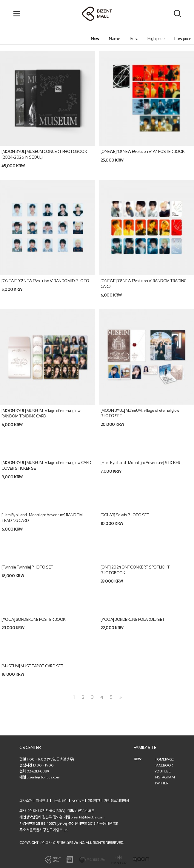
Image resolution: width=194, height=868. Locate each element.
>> (120, 697)
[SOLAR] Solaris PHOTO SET (125, 515)
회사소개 (26, 801)
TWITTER (162, 783)
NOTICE (78, 801)
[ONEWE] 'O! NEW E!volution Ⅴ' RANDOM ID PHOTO (45, 281)
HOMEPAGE (164, 759)
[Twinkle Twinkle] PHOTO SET (27, 567)
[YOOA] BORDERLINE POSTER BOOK (34, 619)
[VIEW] (62, 824)
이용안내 (42, 801)
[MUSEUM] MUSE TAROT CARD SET (32, 666)
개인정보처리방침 (117, 801)
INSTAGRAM (165, 777)
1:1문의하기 (60, 801)
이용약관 (94, 801)
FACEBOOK (164, 765)
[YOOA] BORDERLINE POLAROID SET (133, 619)
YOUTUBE (163, 771)
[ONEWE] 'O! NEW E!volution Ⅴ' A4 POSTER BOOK (143, 152)
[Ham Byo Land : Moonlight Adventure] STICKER (140, 463)
